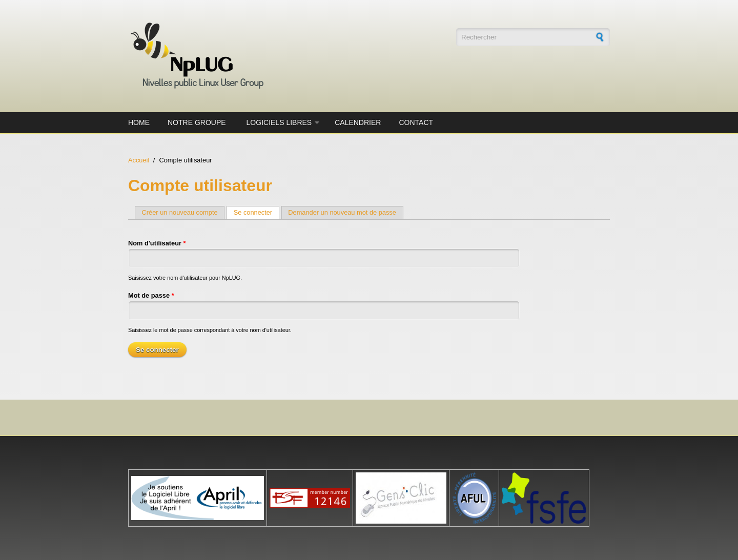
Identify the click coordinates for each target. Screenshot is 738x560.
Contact (416, 122)
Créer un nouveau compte (180, 212)
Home (139, 122)
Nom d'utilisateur (157, 243)
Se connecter (257, 212)
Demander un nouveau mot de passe (342, 212)
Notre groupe (197, 122)
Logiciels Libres (279, 122)
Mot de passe (151, 295)
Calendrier (358, 122)
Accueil (139, 160)
